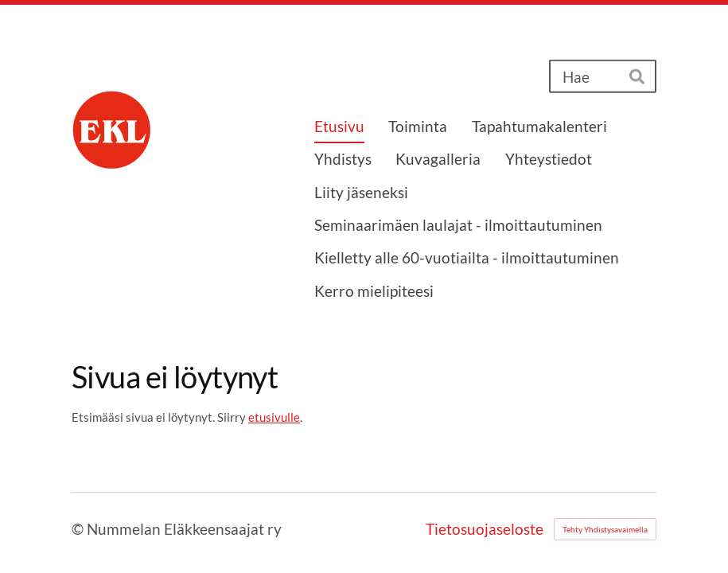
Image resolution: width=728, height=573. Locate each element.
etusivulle (274, 417)
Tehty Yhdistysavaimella (605, 529)
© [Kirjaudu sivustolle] (79, 529)
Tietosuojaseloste (485, 529)
